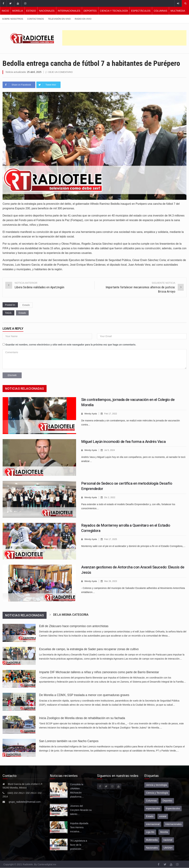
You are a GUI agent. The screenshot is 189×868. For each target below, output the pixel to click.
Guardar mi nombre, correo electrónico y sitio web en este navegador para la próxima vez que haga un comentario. (71, 344)
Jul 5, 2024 (110, 450)
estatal (163, 816)
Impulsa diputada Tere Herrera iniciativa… (79, 827)
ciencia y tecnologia (156, 785)
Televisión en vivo (59, 19)
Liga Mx (150, 832)
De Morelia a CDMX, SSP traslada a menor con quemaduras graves (84, 695)
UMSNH (168, 848)
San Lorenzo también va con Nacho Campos (69, 741)
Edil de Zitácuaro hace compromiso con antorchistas (74, 626)
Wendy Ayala (91, 413)
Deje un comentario (61, 72)
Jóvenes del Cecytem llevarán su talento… (81, 810)
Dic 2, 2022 (110, 497)
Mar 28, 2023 (111, 581)
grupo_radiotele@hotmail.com (25, 802)
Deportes (90, 11)
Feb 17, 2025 (111, 539)
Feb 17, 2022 (111, 413)
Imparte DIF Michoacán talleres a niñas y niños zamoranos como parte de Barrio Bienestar (99, 672)
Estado (31, 11)
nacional (168, 840)
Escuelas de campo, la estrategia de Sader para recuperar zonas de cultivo (89, 649)
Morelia (18, 11)
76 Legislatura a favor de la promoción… (79, 845)
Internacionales (69, 11)
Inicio (5, 11)
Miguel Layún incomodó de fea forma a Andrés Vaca (123, 441)
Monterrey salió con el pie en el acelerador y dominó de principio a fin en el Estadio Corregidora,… (133, 546)
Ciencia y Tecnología (114, 11)
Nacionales (47, 11)
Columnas (160, 11)
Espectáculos (141, 11)
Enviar (12, 375)
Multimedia (178, 11)
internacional (153, 824)
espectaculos (153, 808)
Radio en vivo (83, 19)
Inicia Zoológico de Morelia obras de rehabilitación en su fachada (82, 718)
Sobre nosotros (13, 19)
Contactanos (36, 19)
